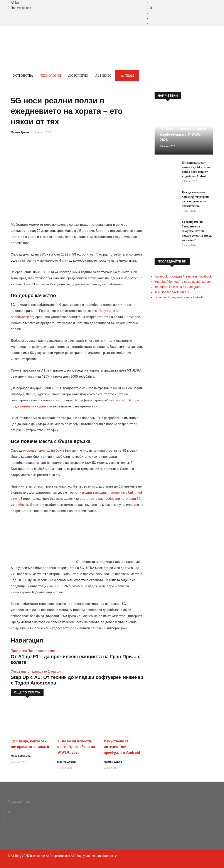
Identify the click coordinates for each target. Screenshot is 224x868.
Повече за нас (21, 8)
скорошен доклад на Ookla (44, 451)
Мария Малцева (21, 756)
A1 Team (127, 76)
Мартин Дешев (20, 132)
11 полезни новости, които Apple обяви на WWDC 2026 (76, 747)
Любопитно (78, 76)
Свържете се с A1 (62, 856)
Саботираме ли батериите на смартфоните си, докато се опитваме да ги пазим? (197, 231)
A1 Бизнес (103, 76)
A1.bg (15, 3)
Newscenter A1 (39, 856)
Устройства (23, 76)
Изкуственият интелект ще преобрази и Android (122, 747)
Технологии (51, 76)
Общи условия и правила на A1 (97, 856)
